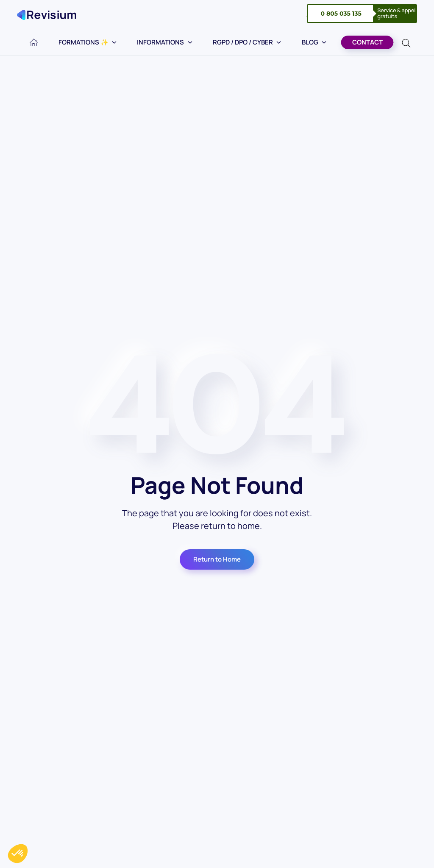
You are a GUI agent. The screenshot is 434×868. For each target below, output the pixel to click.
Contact (367, 42)
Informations (165, 42)
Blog (314, 42)
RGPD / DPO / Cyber (247, 42)
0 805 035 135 (341, 14)
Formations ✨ (88, 42)
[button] (18, 854)
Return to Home (217, 559)
